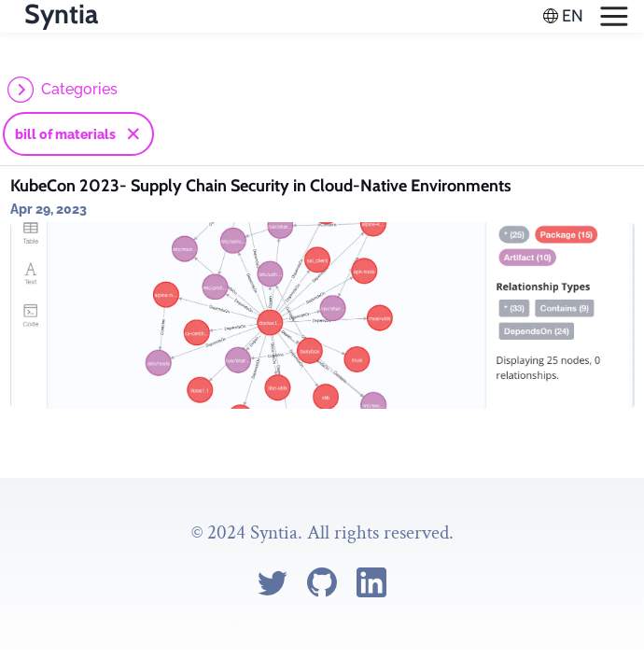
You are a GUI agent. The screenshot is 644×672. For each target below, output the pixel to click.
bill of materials (65, 134)
